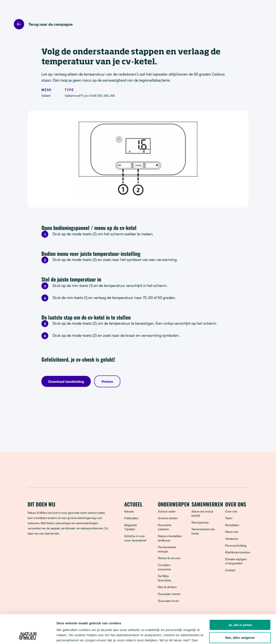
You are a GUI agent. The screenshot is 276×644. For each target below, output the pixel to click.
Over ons (231, 511)
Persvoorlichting (236, 545)
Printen (107, 381)
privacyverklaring (143, 624)
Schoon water (167, 511)
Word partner (200, 522)
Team (229, 518)
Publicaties (131, 518)
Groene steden (168, 518)
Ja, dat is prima (240, 598)
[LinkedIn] (60, 549)
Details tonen (67, 635)
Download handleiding (66, 381)
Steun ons (232, 532)
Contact (230, 570)
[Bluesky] (41, 549)
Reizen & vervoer (169, 558)
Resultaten (232, 525)
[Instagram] (50, 549)
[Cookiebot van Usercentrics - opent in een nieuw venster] (28, 636)
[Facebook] (31, 549)
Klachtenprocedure (238, 552)
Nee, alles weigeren (240, 611)
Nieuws (129, 511)
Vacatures (232, 539)
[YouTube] (69, 549)
